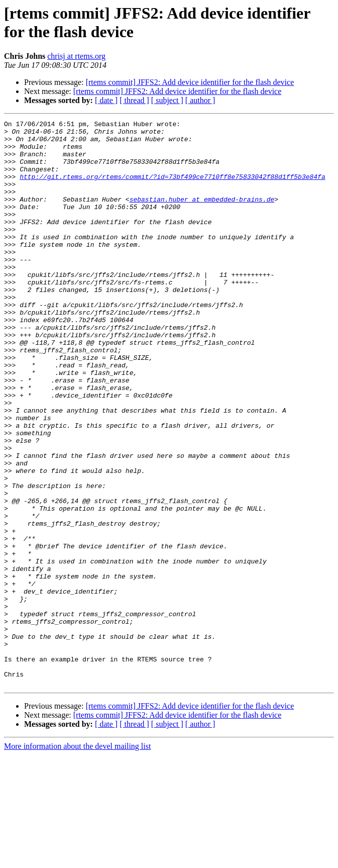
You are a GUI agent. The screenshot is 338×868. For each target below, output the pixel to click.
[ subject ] (167, 100)
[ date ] (106, 100)
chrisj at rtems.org (76, 56)
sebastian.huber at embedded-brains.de (202, 216)
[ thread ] (134, 100)
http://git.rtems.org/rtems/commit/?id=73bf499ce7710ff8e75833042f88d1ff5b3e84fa (172, 188)
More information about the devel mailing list (77, 859)
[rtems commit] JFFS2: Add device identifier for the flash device (190, 82)
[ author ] (200, 100)
